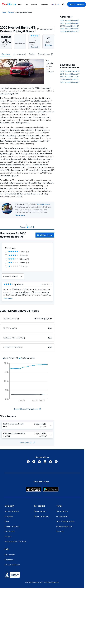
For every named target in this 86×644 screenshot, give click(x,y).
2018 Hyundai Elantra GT (70, 23)
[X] (34, 462)
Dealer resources (41, 516)
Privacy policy (62, 516)
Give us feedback (12, 565)
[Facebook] (28, 462)
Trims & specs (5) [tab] (46, 54)
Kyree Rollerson (44, 204)
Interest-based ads (64, 526)
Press (7, 521)
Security (60, 531)
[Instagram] (45, 462)
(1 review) (34, 47)
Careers (8, 536)
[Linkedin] (51, 462)
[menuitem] (20, 4)
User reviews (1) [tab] (20, 54)
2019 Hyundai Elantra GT (70, 20)
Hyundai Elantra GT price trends (27, 409)
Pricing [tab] (32, 54)
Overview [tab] (6, 54)
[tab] (27, 226)
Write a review (45, 29)
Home (4, 12)
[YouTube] (39, 462)
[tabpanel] (27, 267)
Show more (20, 215)
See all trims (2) (27, 443)
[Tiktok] (56, 462)
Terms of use (62, 511)
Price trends (10, 531)
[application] (27, 380)
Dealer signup (40, 511)
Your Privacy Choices (65, 521)
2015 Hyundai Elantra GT (70, 31)
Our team (9, 516)
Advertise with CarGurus (15, 541)
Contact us (9, 560)
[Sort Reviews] (13, 276)
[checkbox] (6, 252)
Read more (8, 298)
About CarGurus (12, 511)
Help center (10, 555)
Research (11, 12)
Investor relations (12, 526)
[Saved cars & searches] (63, 4)
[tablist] (27, 54)
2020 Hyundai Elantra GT (70, 71)
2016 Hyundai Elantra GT (70, 29)
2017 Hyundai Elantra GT (70, 26)
